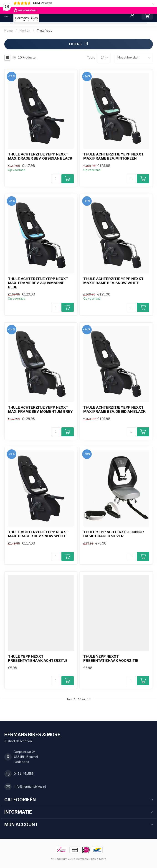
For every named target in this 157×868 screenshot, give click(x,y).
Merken (25, 31)
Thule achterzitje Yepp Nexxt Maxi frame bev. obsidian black (114, 410)
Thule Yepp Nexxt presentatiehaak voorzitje (111, 659)
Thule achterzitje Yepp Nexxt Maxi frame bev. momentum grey (40, 410)
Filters (78, 44)
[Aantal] (56, 179)
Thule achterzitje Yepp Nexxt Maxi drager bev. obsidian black (40, 156)
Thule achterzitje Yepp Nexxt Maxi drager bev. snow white (38, 534)
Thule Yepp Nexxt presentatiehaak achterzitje (38, 659)
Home (9, 31)
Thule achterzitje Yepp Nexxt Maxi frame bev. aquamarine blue (38, 283)
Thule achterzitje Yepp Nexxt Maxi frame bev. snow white (113, 281)
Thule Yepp (45, 31)
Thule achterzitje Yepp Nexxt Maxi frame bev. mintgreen (113, 156)
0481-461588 (24, 774)
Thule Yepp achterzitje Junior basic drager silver (114, 534)
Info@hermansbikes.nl (30, 787)
